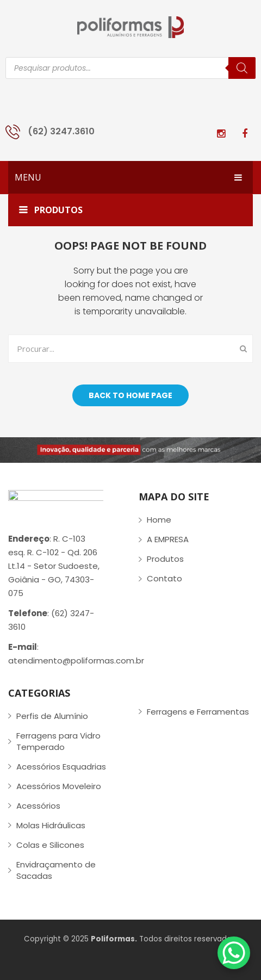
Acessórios (38, 806)
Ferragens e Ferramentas (198, 712)
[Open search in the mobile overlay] (130, 68)
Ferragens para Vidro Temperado (58, 741)
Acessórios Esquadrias (61, 767)
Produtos (165, 559)
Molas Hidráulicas (51, 825)
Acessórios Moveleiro (59, 786)
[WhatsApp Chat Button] (234, 953)
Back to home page (130, 395)
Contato (164, 578)
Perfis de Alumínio (52, 716)
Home (159, 520)
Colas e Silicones (50, 845)
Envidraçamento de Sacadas (56, 870)
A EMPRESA (168, 539)
